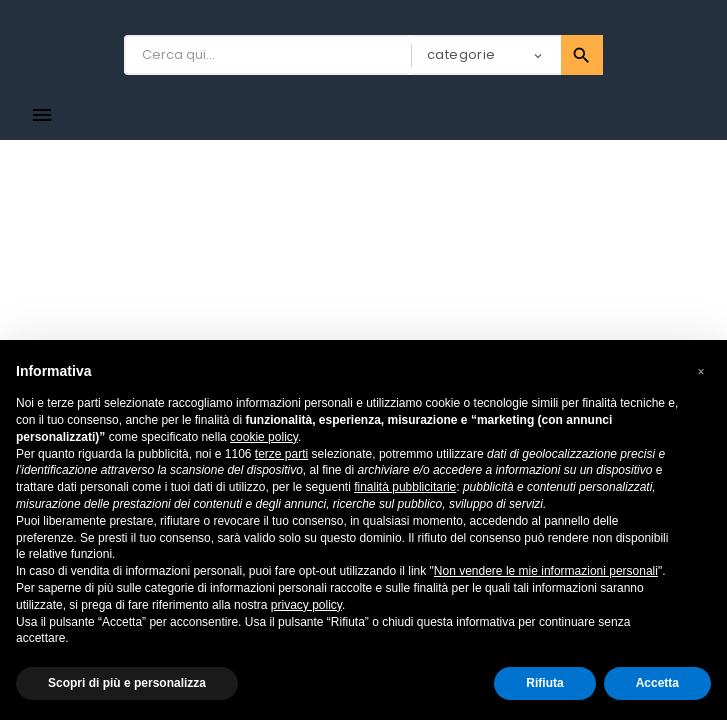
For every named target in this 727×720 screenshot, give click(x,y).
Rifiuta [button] (544, 683)
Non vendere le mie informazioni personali (546, 571)
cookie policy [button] (264, 437)
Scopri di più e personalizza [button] (127, 683)
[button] (701, 372)
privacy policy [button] (306, 605)
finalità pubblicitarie (405, 487)
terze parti (281, 454)
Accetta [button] (657, 683)
